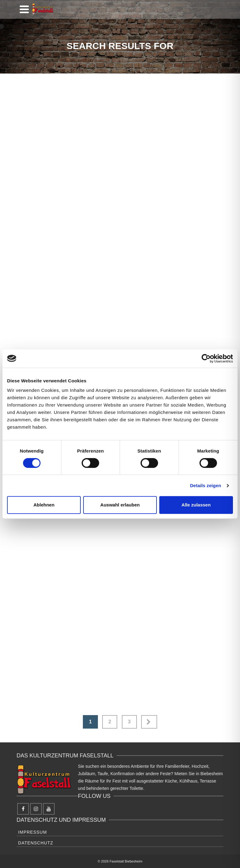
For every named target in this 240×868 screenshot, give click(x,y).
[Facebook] (23, 809)
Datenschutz (36, 843)
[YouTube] (49, 809)
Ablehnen (44, 505)
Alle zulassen (196, 505)
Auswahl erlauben (120, 505)
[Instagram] (36, 809)
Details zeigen (205, 485)
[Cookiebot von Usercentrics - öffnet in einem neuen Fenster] (206, 358)
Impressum (33, 832)
